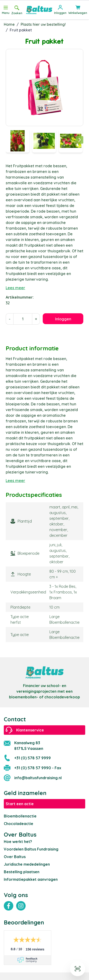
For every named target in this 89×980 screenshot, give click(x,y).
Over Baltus (15, 857)
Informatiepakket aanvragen (31, 879)
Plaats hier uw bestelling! (43, 24)
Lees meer (15, 288)
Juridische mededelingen (27, 864)
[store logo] (39, 10)
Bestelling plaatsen (22, 872)
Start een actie (20, 804)
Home (9, 24)
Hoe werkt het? (18, 842)
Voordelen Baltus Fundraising (31, 849)
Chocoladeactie (19, 824)
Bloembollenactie (20, 816)
